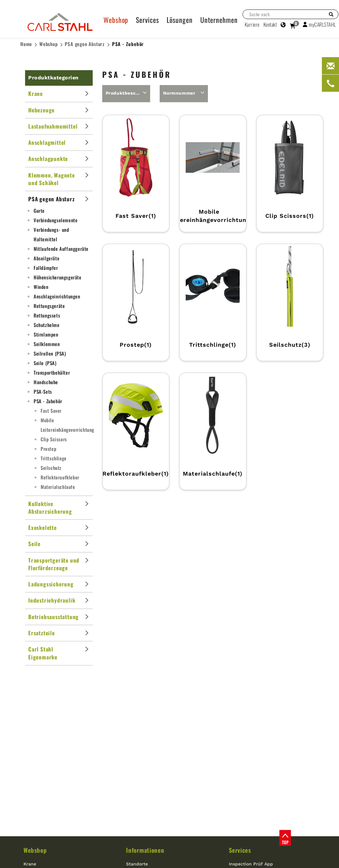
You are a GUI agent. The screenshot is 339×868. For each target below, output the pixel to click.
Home (26, 44)
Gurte (39, 210)
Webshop (49, 44)
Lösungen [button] (180, 20)
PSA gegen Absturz (85, 44)
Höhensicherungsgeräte (58, 277)
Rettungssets (47, 315)
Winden (41, 287)
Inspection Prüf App (251, 864)
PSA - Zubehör (128, 44)
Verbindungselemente (56, 220)
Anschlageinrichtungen (57, 296)
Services (240, 850)
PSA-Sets (43, 391)
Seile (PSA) (45, 363)
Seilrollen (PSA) (50, 353)
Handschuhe (46, 382)
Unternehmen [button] (219, 20)
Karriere (252, 24)
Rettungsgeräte (49, 306)
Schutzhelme (47, 325)
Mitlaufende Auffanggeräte (61, 249)
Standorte (137, 864)
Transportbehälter (52, 372)
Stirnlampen (46, 334)
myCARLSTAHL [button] (319, 24)
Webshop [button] (116, 20)
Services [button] (147, 20)
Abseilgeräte (47, 258)
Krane (30, 864)
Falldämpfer (46, 268)
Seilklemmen (47, 344)
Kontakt (270, 24)
